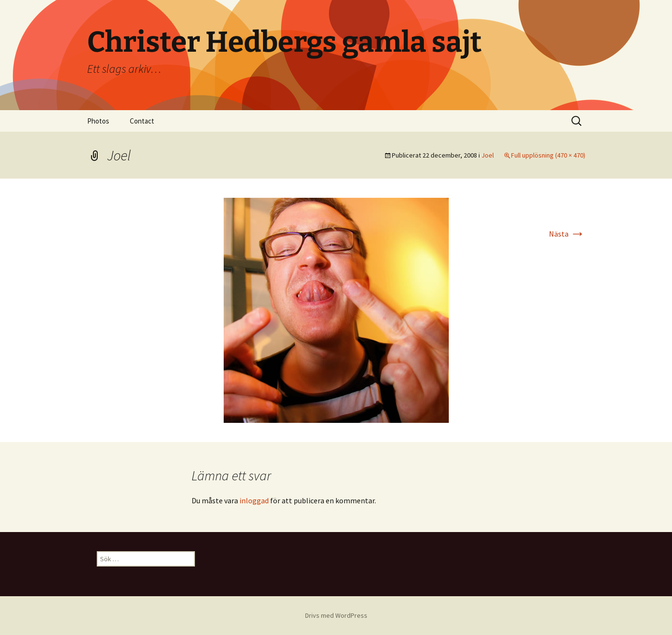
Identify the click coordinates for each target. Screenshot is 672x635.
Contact (142, 121)
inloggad (254, 500)
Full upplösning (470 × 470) (548, 155)
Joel (488, 155)
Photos (98, 121)
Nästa (567, 234)
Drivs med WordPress (336, 615)
